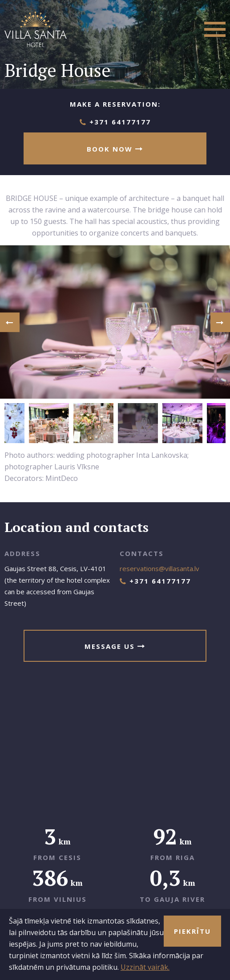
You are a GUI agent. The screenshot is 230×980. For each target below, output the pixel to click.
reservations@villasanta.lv (159, 568)
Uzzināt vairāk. (145, 967)
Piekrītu (192, 931)
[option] (115, 322)
